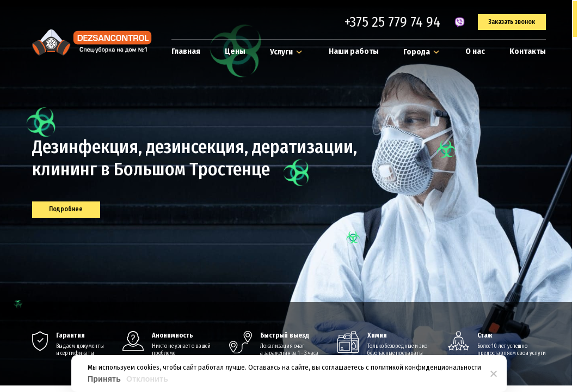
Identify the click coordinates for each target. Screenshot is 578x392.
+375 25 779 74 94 (392, 22)
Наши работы (354, 51)
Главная (186, 51)
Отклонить (147, 379)
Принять (104, 379)
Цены (235, 51)
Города (422, 52)
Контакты (528, 51)
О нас (475, 51)
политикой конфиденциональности (426, 367)
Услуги (287, 52)
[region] (289, 196)
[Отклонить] (493, 373)
